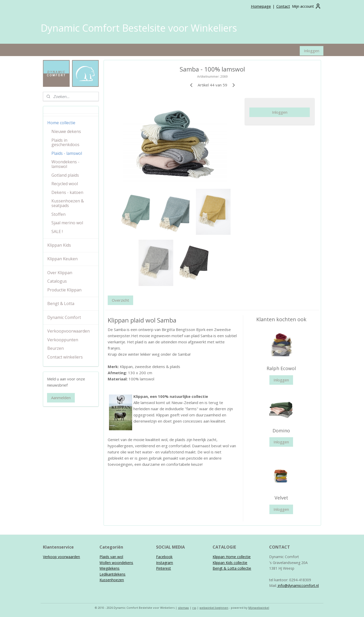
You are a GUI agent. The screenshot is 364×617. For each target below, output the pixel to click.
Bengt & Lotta (61, 303)
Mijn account (307, 6)
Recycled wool (65, 184)
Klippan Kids (59, 245)
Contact (283, 6)
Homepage (261, 6)
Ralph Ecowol (281, 368)
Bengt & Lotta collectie (232, 568)
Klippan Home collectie (232, 557)
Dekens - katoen (67, 192)
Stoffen (58, 214)
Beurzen (56, 348)
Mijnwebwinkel (259, 608)
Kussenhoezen (112, 580)
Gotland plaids (65, 175)
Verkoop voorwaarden (61, 557)
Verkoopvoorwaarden (69, 331)
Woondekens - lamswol (65, 164)
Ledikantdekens (112, 574)
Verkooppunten (63, 340)
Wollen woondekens (116, 563)
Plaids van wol (111, 557)
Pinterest (163, 568)
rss (194, 608)
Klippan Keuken (62, 259)
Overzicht (120, 300)
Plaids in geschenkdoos (65, 142)
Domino (281, 431)
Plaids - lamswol (67, 153)
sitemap (183, 608)
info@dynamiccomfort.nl (298, 585)
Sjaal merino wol (67, 223)
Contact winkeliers (65, 357)
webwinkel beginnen (214, 608)
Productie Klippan (64, 290)
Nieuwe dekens (66, 131)
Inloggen (312, 51)
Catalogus (57, 281)
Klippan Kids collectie (230, 563)
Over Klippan (60, 273)
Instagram (165, 563)
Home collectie (61, 123)
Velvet (281, 498)
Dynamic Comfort (64, 317)
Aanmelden (61, 398)
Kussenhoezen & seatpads (68, 203)
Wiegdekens (110, 568)
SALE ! (57, 231)
